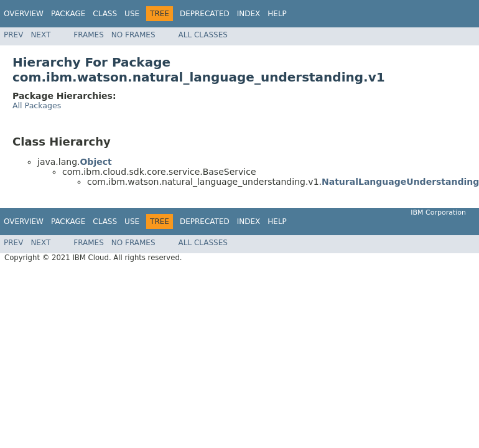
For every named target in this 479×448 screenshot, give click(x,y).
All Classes (203, 35)
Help (277, 14)
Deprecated (205, 14)
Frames (89, 35)
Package (68, 14)
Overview (24, 14)
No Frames (133, 35)
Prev (13, 35)
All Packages (37, 105)
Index (249, 14)
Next (40, 35)
